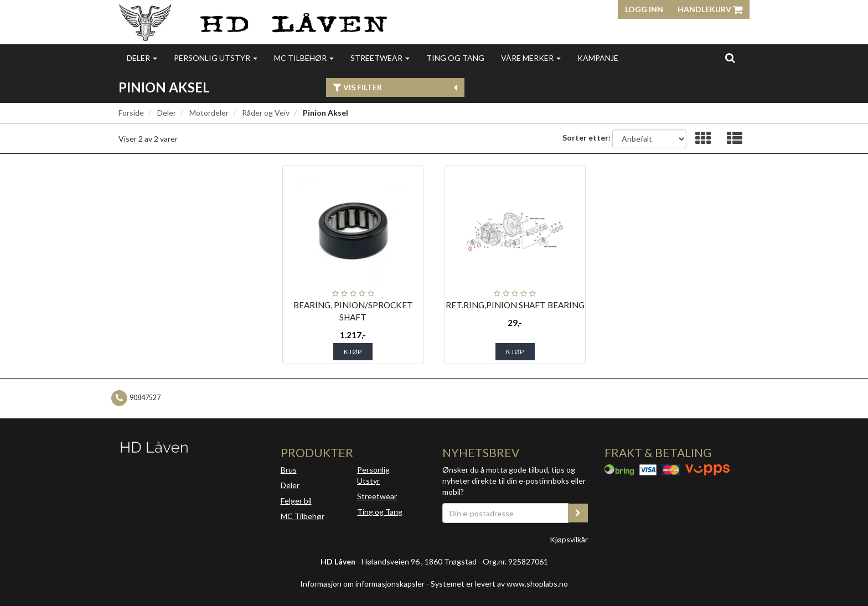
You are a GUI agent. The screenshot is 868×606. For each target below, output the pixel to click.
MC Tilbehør (304, 58)
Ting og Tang (455, 58)
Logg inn (644, 9)
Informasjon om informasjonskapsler (362, 584)
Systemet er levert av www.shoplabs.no (499, 584)
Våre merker (531, 58)
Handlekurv (710, 9)
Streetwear (380, 58)
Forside (131, 113)
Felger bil (296, 501)
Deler (142, 58)
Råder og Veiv (266, 113)
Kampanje (598, 58)
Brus (289, 470)
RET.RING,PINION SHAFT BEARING (515, 305)
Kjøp (353, 352)
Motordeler (209, 113)
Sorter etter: (587, 138)
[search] (730, 58)
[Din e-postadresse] (505, 513)
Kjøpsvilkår (569, 539)
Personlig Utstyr (373, 475)
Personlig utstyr (216, 58)
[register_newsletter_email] (578, 513)
